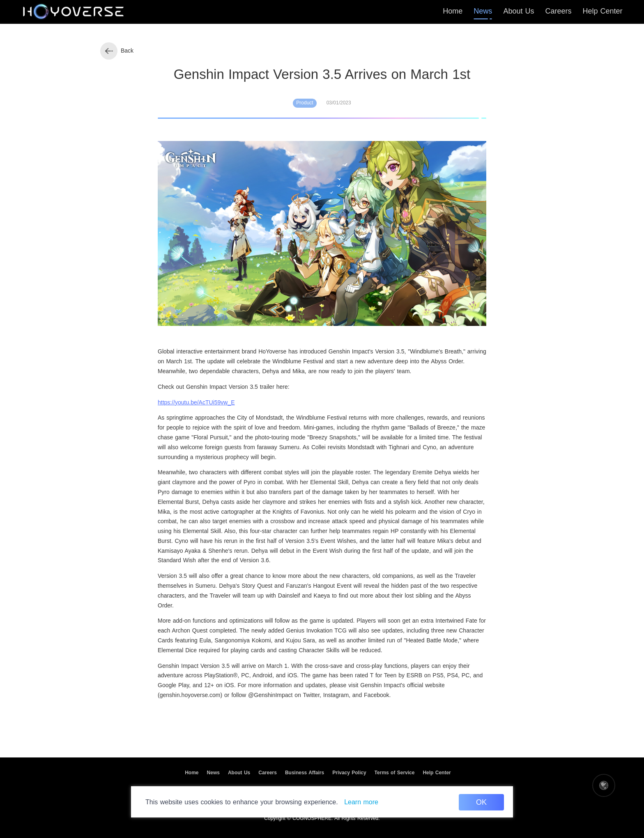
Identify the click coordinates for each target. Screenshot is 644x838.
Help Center (437, 773)
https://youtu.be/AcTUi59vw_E (196, 402)
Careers (268, 773)
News (213, 773)
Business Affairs (305, 773)
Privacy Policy (349, 773)
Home (192, 773)
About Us (239, 773)
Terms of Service (395, 773)
